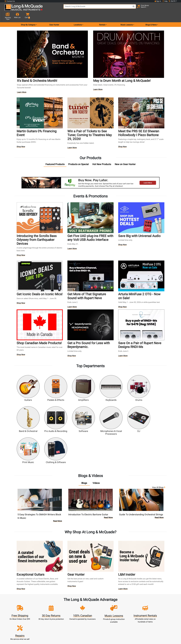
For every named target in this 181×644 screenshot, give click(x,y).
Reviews (122, 619)
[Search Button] (131, 8)
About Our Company (101, 605)
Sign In (59, 602)
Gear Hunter (54, 17)
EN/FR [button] (172, 1)
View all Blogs (159, 446)
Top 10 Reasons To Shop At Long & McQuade (156, 588)
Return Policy (101, 624)
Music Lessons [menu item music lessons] (127, 17)
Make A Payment (59, 613)
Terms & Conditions (101, 619)
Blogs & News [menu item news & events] (151, 17)
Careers (122, 610)
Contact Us (10, 1)
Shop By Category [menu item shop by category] (28, 17)
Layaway (80, 621)
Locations (122, 605)
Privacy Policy (101, 621)
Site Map (122, 613)
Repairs (80, 610)
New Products (80, 602)
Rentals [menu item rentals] (102, 17)
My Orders (59, 616)
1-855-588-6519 (13, 602)
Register (59, 605)
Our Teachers (101, 627)
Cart (59, 608)
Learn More (22, 84)
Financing (80, 619)
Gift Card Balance (59, 619)
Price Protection (101, 616)
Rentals (80, 605)
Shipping (80, 624)
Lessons (80, 608)
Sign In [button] (158, 1)
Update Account (59, 610)
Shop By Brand (122, 616)
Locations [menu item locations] (78, 17)
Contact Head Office (122, 608)
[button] (175, 8)
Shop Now (21, 139)
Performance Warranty (101, 608)
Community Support (101, 602)
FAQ (122, 602)
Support (80, 616)
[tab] (55, 156)
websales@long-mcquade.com (19, 605)
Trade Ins (80, 613)
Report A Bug (122, 621)
